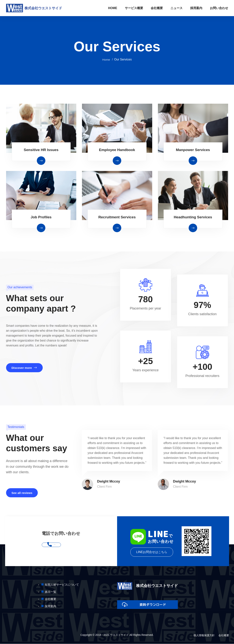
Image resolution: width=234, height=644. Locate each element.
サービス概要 (134, 8)
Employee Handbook (117, 150)
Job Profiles (41, 217)
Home (106, 59)
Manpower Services (193, 150)
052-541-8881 (61, 545)
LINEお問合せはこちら (152, 552)
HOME (113, 8)
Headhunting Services (193, 217)
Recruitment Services (117, 217)
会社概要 (157, 8)
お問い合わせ (219, 8)
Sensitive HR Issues (41, 150)
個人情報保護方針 (204, 636)
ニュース (176, 8)
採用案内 (196, 8)
